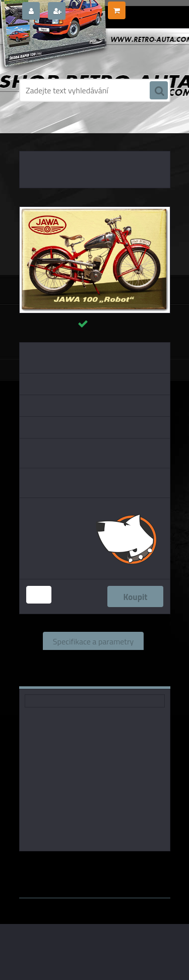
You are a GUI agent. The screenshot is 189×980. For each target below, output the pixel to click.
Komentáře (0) (64, 677)
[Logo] (88, 49)
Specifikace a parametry (93, 641)
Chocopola (133, 865)
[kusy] (39, 595)
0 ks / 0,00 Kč (147, 7)
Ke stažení (129, 677)
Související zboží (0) (93, 659)
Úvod (37, 131)
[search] (159, 91)
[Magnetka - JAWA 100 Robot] (95, 211)
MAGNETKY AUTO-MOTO (86, 131)
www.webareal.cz (125, 875)
